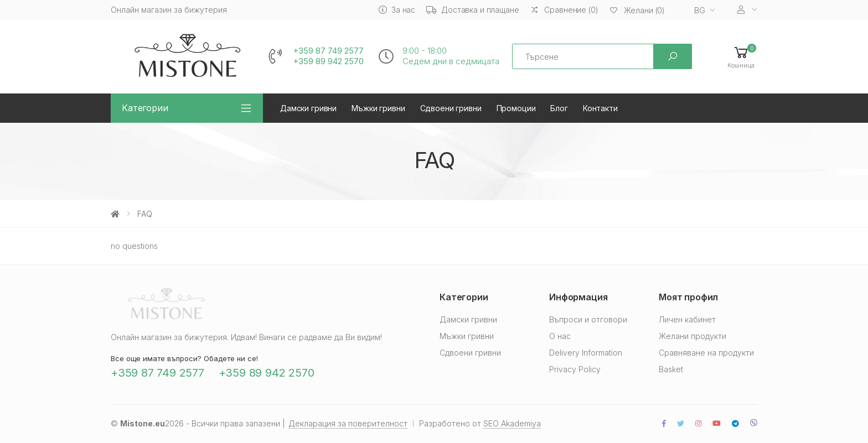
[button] (741, 57)
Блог (559, 108)
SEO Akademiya (512, 423)
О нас (560, 336)
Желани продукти (693, 336)
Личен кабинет (687, 319)
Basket (671, 369)
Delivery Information (586, 353)
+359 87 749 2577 (328, 51)
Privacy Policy (575, 369)
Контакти (600, 108)
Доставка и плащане (472, 10)
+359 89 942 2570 (328, 61)
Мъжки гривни (378, 108)
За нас (397, 10)
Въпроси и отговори (588, 319)
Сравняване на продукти (706, 353)
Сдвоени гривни (451, 108)
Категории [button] (145, 108)
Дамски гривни (308, 108)
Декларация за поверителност (348, 423)
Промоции (516, 108)
